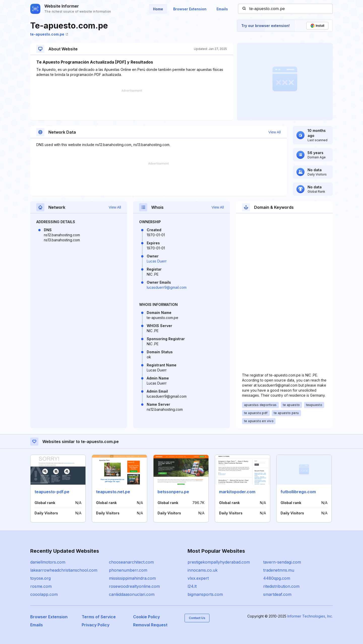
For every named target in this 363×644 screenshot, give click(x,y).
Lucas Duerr (157, 261)
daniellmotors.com (48, 562)
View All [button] (275, 132)
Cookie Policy (146, 617)
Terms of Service (99, 617)
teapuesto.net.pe (113, 492)
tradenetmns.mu (279, 570)
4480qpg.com (277, 578)
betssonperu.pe (173, 492)
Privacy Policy (96, 625)
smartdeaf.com (277, 594)
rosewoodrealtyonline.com (134, 586)
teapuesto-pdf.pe (52, 492)
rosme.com (41, 586)
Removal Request (150, 625)
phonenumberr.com (128, 570)
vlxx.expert (198, 578)
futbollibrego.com (298, 492)
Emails (222, 9)
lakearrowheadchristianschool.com (64, 570)
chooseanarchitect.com (131, 562)
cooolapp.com (44, 594)
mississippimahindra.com (132, 578)
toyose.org (40, 578)
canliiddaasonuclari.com (132, 594)
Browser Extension (190, 9)
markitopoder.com (237, 492)
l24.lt (192, 586)
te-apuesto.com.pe (49, 34)
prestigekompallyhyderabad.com (219, 562)
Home (158, 9)
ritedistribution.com (281, 586)
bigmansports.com (205, 594)
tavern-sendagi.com (282, 562)
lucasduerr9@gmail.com (167, 287)
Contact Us (197, 618)
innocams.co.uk (203, 570)
